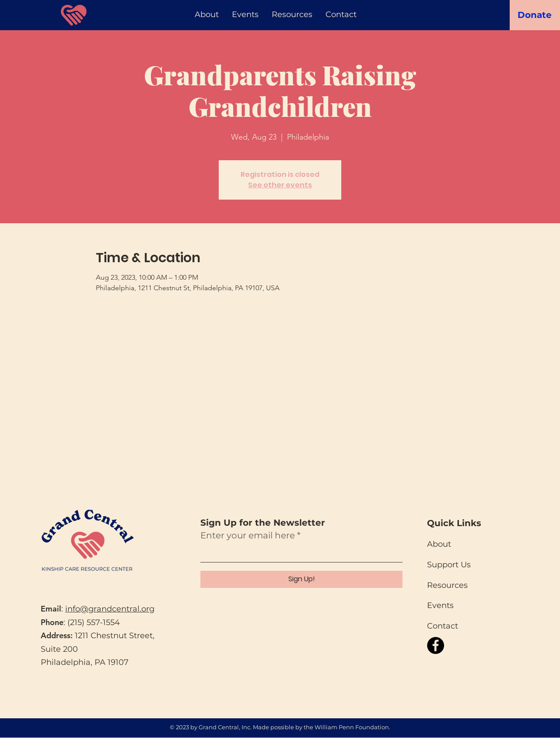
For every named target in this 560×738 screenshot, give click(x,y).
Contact (443, 626)
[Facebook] (436, 645)
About (439, 544)
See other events (280, 185)
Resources (447, 585)
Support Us (449, 565)
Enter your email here (248, 535)
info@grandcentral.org (110, 609)
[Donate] (535, 15)
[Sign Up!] (301, 579)
